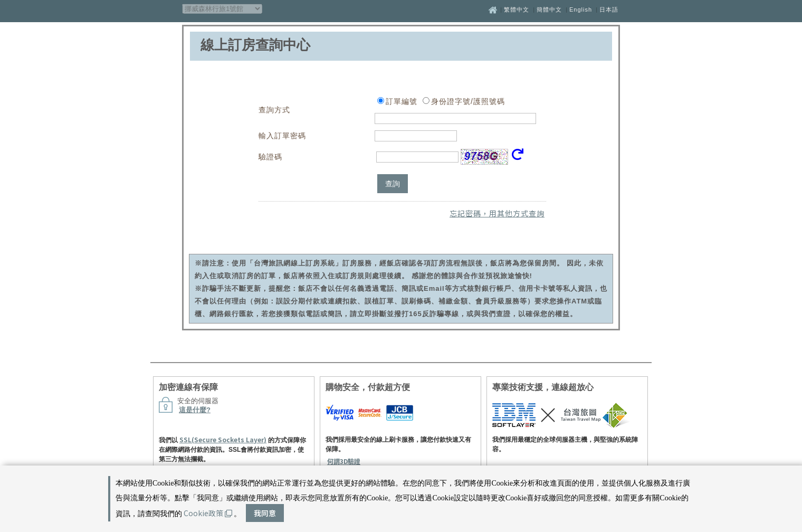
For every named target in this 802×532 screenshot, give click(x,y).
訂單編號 (402, 101)
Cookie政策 (208, 513)
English (581, 9)
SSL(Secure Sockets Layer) (223, 439)
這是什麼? (195, 410)
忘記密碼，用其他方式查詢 (497, 213)
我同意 (265, 513)
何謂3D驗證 (344, 461)
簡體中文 (549, 9)
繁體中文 (517, 9)
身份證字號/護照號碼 (468, 101)
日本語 (609, 9)
